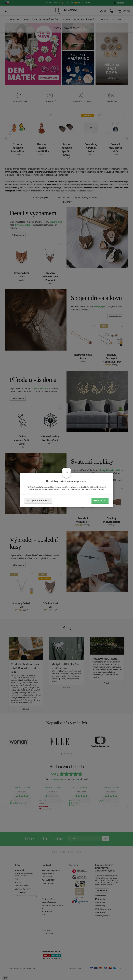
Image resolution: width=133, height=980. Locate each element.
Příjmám (100, 500)
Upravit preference (38, 500)
